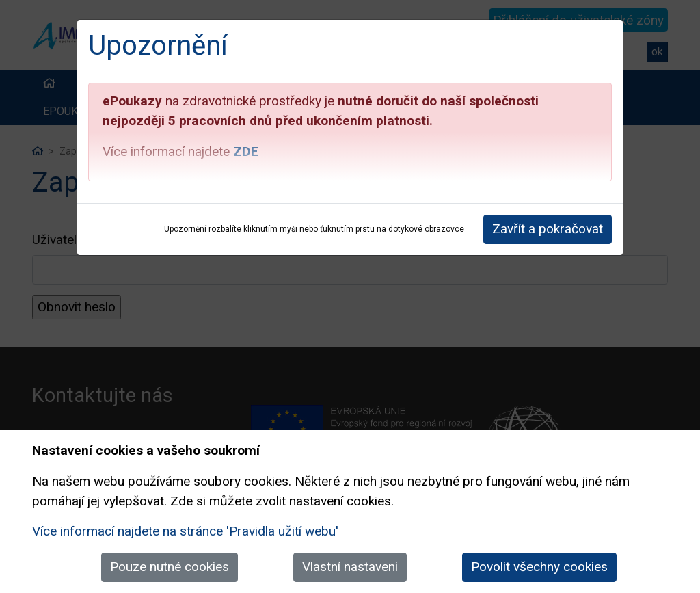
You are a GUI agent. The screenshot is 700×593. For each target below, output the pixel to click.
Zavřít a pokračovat (548, 229)
